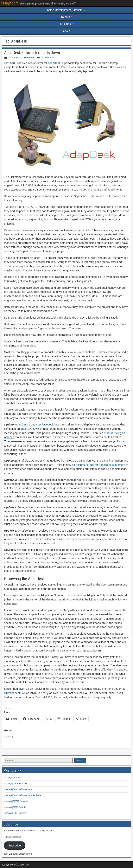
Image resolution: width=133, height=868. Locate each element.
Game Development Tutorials (65, 10)
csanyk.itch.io (12, 777)
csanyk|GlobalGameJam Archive (23, 795)
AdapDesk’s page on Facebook (34, 424)
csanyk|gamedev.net (16, 784)
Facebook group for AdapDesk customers (100, 465)
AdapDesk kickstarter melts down (32, 53)
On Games (65, 24)
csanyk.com (10, 3)
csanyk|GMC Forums (16, 801)
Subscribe (14, 845)
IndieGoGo (27, 429)
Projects (65, 17)
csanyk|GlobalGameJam (18, 789)
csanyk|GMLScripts (15, 807)
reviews (31, 58)
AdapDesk (54, 63)
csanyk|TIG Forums (15, 813)
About (67, 31)
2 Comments (47, 58)
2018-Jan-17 (14, 58)
